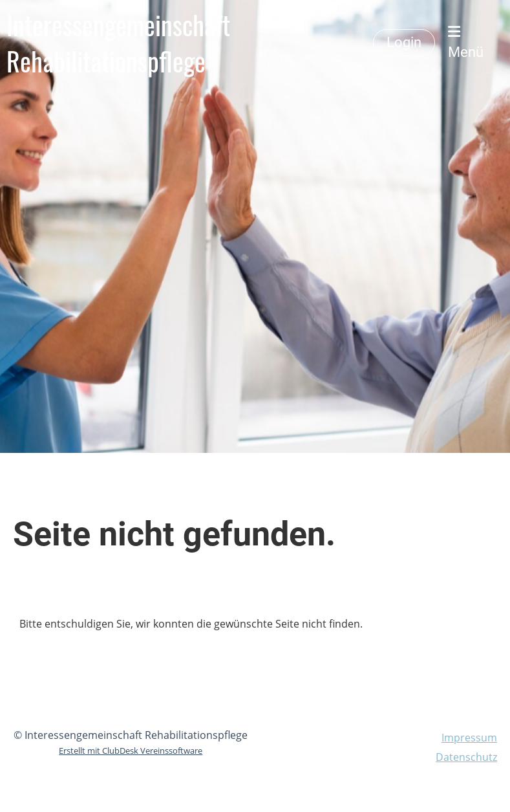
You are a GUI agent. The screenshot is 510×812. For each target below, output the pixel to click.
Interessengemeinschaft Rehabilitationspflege (118, 43)
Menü (466, 42)
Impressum (469, 738)
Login (404, 42)
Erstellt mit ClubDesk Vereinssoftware (131, 751)
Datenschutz (466, 757)
